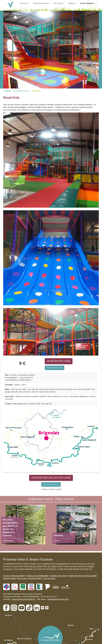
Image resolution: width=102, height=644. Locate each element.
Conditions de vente (58, 576)
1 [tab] (45, 549)
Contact (6, 576)
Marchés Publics (35, 578)
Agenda (72, 3)
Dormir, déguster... (88, 3)
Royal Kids (36, 91)
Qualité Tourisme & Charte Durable (82, 576)
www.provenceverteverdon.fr (24, 599)
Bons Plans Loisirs (21, 91)
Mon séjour (59, 3)
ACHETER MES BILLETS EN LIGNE (51, 478)
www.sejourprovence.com (58, 599)
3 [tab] (53, 549)
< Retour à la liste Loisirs (51, 489)
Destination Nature (41, 3)
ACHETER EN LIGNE (59, 361)
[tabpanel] (25, 526)
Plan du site (22, 578)
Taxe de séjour (50, 578)
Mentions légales (18, 576)
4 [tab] (57, 549)
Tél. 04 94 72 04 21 (55, 368)
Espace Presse (9, 578)
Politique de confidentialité (37, 576)
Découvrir (24, 3)
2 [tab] (49, 549)
